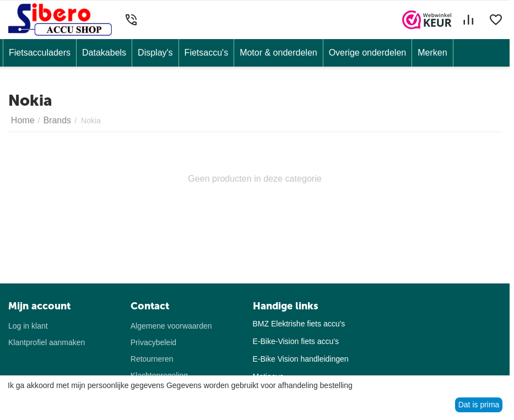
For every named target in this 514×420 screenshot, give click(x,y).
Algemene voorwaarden (171, 326)
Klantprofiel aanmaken (47, 342)
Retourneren (152, 359)
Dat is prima (479, 405)
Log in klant (28, 326)
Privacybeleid (153, 342)
